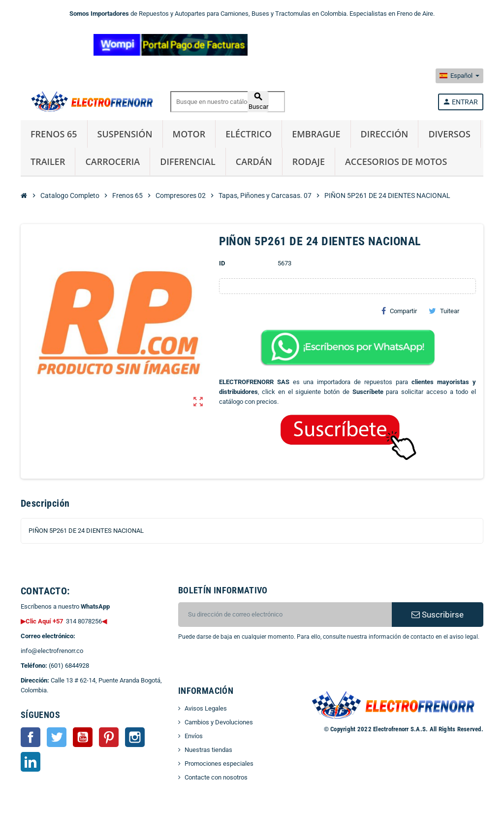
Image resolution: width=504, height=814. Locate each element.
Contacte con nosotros (216, 777)
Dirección (385, 134)
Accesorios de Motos (396, 162)
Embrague (316, 134)
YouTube (83, 737)
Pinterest (109, 737)
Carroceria (112, 162)
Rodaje (309, 162)
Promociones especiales (219, 764)
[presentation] (258, 667)
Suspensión (125, 134)
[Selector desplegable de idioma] (459, 76)
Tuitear (444, 311)
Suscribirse (438, 615)
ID (222, 263)
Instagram (135, 737)
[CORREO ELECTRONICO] (285, 615)
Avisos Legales (206, 708)
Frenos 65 (54, 134)
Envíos (194, 736)
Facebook (31, 737)
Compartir (399, 311)
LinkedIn (31, 762)
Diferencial (188, 162)
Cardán (254, 162)
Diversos (449, 134)
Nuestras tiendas (208, 750)
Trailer (48, 162)
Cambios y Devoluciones (219, 722)
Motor (189, 134)
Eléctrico (249, 134)
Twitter (57, 737)
